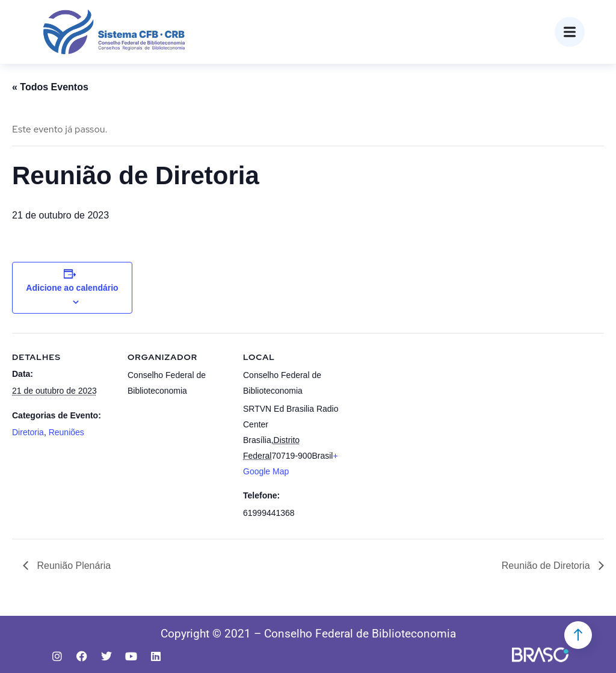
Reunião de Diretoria (547, 566)
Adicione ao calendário (72, 288)
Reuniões (66, 432)
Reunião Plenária (72, 566)
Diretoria (28, 432)
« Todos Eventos (50, 87)
